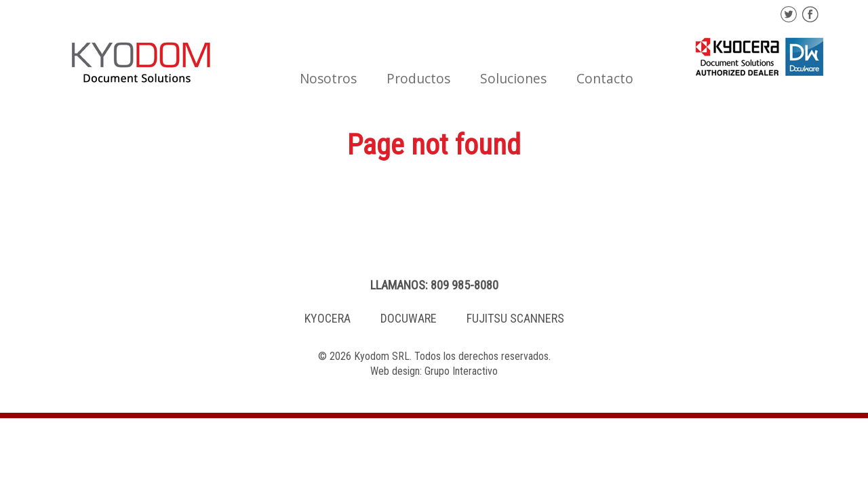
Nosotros (328, 78)
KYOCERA (328, 318)
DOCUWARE (409, 318)
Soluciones (513, 78)
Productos (418, 78)
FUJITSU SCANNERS (515, 318)
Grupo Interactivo (461, 371)
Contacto (605, 78)
